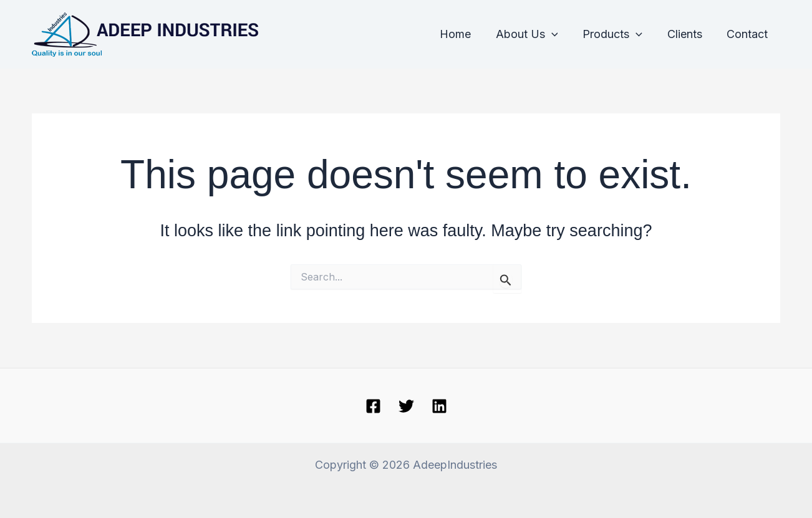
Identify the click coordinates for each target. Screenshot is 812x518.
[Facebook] (373, 406)
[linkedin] (439, 406)
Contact (748, 34)
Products (618, 34)
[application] (559, 34)
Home (465, 34)
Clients (688, 34)
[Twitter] (406, 406)
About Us (534, 34)
